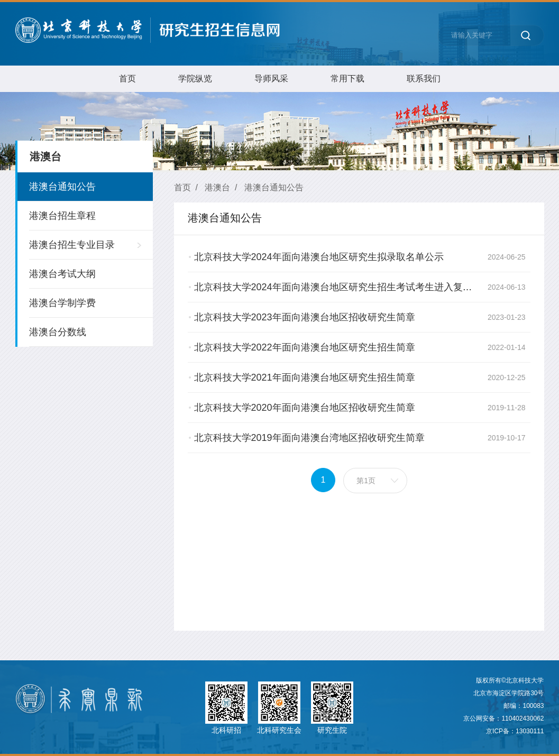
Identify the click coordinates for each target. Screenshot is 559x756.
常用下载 (347, 79)
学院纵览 (195, 79)
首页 (127, 79)
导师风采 (271, 79)
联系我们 (424, 79)
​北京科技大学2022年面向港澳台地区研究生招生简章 (305, 347)
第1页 (366, 481)
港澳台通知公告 (62, 187)
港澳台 (217, 187)
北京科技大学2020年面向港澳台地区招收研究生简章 (305, 408)
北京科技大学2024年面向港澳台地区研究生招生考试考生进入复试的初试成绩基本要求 (376, 287)
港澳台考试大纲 (62, 274)
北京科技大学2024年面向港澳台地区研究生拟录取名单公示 (319, 257)
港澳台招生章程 (62, 216)
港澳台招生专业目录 (72, 245)
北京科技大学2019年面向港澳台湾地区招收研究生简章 (309, 438)
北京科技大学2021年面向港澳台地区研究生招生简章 (305, 377)
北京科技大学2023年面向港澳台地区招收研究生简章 (305, 317)
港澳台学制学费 (62, 303)
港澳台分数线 (58, 332)
